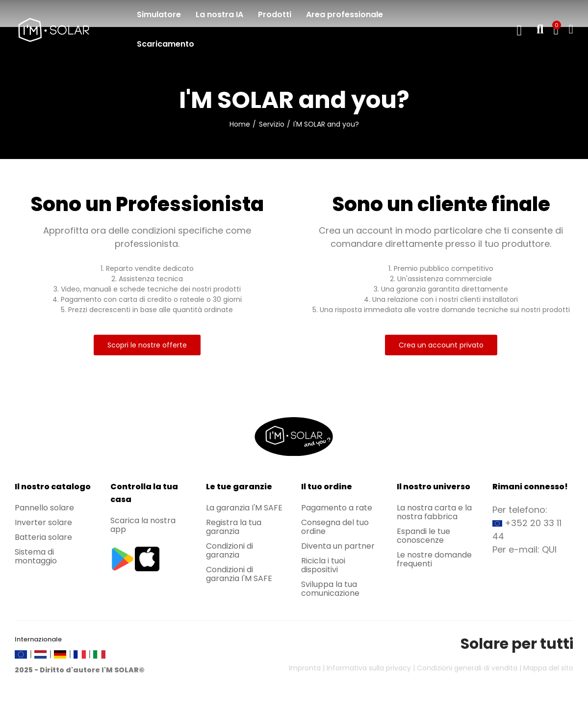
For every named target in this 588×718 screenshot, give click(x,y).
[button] (147, 345)
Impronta (305, 668)
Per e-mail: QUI (524, 549)
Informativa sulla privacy (369, 668)
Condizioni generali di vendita (467, 668)
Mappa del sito (548, 668)
